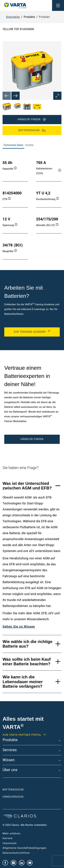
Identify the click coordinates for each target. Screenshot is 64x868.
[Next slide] (16, 96)
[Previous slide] (7, 96)
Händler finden (32, 120)
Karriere (8, 838)
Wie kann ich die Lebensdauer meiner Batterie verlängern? (23, 682)
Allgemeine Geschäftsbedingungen (25, 848)
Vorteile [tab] (29, 145)
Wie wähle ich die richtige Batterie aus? (27, 644)
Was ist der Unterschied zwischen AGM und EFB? (27, 486)
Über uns (10, 770)
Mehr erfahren (12, 834)
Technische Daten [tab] (13, 145)
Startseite (13, 17)
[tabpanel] (32, 207)
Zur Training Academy (30, 332)
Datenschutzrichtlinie (16, 853)
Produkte (10, 740)
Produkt (44, 17)
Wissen (9, 760)
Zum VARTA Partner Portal (22, 735)
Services (10, 750)
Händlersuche (18, 797)
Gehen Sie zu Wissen (19, 627)
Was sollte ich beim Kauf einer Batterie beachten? (27, 662)
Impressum (10, 843)
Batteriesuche (32, 130)
